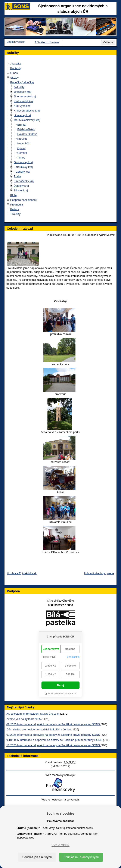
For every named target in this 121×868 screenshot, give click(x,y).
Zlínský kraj (21, 190)
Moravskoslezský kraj (27, 120)
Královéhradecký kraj (27, 111)
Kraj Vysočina (22, 106)
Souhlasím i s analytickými (81, 857)
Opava (21, 148)
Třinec (21, 158)
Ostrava (22, 153)
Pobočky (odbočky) (22, 82)
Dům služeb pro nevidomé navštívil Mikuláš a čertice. (39, 729)
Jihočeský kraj (22, 92)
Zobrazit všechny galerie (99, 573)
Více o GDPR (60, 845)
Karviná (22, 139)
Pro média (17, 205)
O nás (14, 73)
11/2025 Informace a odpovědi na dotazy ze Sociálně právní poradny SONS (54, 745)
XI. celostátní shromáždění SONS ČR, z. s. (33, 714)
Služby (14, 78)
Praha (17, 176)
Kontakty (16, 68)
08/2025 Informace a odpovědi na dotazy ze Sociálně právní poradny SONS (54, 724)
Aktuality (16, 64)
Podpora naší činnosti (24, 200)
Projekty (15, 214)
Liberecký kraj (22, 115)
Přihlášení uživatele (47, 42)
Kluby (14, 195)
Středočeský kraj (24, 181)
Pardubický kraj (23, 167)
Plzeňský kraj (22, 172)
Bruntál (22, 125)
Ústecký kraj (21, 186)
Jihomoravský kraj (25, 96)
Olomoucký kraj (23, 162)
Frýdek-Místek (26, 129)
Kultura (15, 209)
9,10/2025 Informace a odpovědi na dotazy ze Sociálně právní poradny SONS (55, 740)
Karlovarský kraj (24, 101)
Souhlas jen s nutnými (37, 857)
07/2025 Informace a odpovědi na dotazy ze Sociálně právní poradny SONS (54, 735)
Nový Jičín (24, 143)
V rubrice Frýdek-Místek (22, 573)
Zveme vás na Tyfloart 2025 (24, 719)
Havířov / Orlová (27, 134)
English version (16, 42)
